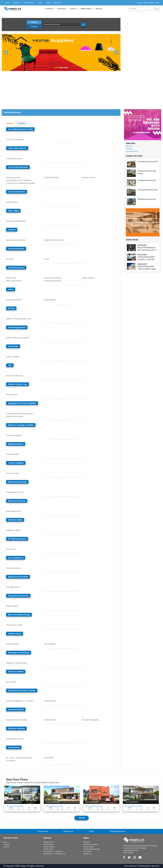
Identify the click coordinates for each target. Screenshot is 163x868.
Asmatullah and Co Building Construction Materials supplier (21, 182)
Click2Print (49, 758)
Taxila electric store (15, 492)
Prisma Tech (12, 395)
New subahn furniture (16, 240)
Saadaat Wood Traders (17, 720)
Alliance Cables (13, 530)
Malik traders (12, 606)
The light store (13, 587)
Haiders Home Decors (54, 240)
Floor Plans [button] (29, 3)
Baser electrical (13, 511)
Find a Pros (57, 3)
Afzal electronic (13, 568)
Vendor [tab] (34, 22)
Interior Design (49, 847)
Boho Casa (11, 278)
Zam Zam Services (15, 376)
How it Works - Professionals (54, 854)
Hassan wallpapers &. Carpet (20, 701)
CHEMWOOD (50, 720)
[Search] (141, 9)
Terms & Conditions (91, 844)
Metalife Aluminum (15, 739)
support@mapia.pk (131, 850)
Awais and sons (13, 177)
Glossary (99, 9)
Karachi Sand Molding (16, 221)
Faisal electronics (14, 159)
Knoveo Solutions (14, 300)
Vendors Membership (92, 849)
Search (6, 847)
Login (157, 3)
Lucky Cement (13, 473)
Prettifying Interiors (53, 281)
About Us (87, 842)
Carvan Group (88, 177)
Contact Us (87, 854)
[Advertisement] (81, 92)
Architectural (48, 842)
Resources (68, 831)
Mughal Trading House (16, 663)
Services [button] (16, 3)
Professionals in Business (148, 866)
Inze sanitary (50, 644)
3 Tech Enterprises (15, 140)
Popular (7, 844)
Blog (48, 3)
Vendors (73, 9)
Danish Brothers (51, 177)
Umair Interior (50, 701)
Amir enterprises (14, 435)
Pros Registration (117, 831)
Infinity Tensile (13, 357)
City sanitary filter (14, 625)
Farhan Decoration (53, 278)
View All (82, 818)
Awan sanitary (13, 644)
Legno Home (12, 202)
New (5, 842)
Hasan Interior (88, 278)
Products (21, 123)
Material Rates (86, 9)
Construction (48, 844)
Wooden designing (90, 720)
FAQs (91, 831)
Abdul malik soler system (18, 338)
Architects (49, 9)
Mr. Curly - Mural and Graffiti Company (19, 759)
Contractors (61, 9)
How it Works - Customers (53, 851)
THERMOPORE (13, 454)
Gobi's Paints (50, 300)
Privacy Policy (88, 847)
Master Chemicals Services (19, 319)
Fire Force (11, 549)
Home (7, 3)
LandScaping (48, 849)
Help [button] (40, 3)
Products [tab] (34, 27)
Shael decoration (14, 281)
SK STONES (11, 682)
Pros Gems (87, 851)
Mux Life (10, 259)
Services (129, 146)
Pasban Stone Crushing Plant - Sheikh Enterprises (20, 415)
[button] (6, 52)
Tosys (47, 259)
